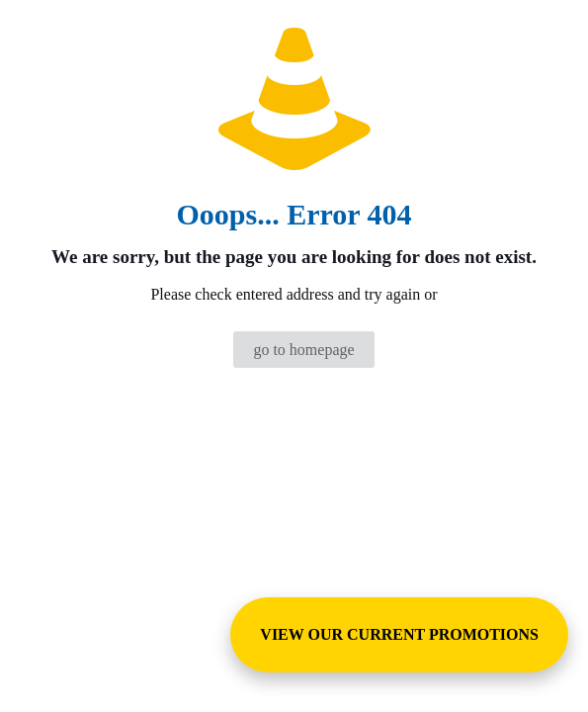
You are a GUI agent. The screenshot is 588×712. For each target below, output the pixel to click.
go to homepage (303, 350)
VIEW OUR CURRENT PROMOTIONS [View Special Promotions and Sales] (399, 634)
